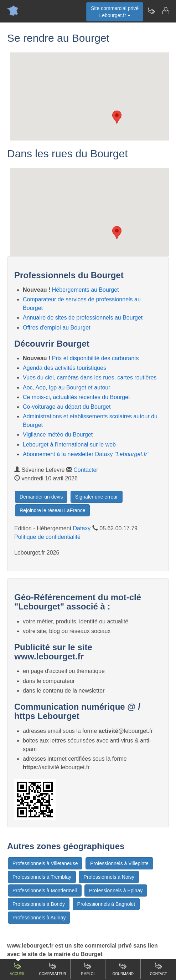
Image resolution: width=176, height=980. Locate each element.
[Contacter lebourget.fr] (165, 11)
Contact (159, 969)
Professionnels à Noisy (109, 877)
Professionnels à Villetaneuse (45, 863)
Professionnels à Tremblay (42, 877)
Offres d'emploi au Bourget (57, 328)
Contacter (86, 470)
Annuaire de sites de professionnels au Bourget (83, 318)
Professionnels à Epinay (116, 890)
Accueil (17, 969)
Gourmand (123, 969)
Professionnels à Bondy (39, 904)
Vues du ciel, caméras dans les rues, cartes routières (90, 377)
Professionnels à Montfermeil (45, 890)
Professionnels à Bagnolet (106, 904)
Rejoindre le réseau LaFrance (52, 510)
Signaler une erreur (97, 497)
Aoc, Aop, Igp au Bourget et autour (67, 387)
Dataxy (82, 528)
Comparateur (53, 969)
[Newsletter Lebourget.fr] (151, 11)
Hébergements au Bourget (86, 290)
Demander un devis (41, 497)
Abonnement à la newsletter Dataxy (86, 454)
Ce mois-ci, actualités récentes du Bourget (76, 397)
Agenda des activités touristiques (64, 368)
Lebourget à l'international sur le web (69, 445)
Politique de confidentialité (47, 537)
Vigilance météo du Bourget (58, 435)
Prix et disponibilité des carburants (95, 358)
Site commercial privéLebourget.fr (115, 12)
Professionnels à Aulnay (39, 918)
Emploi (88, 969)
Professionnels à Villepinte (119, 863)
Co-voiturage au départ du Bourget (67, 407)
